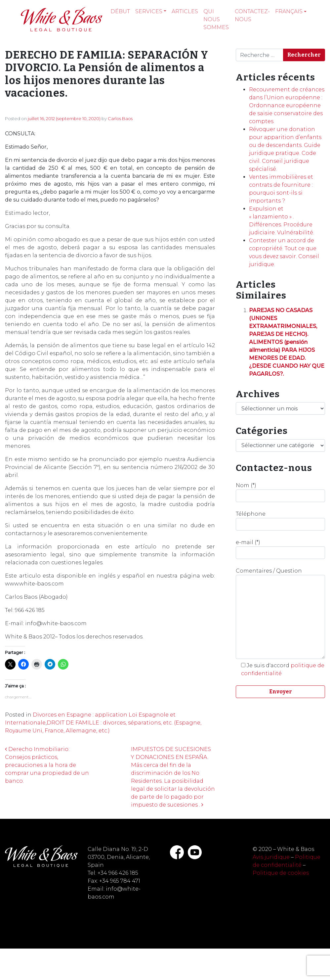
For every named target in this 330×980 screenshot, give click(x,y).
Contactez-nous (252, 15)
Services (149, 11)
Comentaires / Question (280, 613)
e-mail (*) (280, 549)
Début (120, 11)
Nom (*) (280, 492)
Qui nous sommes (216, 19)
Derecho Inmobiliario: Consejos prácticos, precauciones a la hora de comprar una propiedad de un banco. (47, 765)
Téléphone (280, 521)
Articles (185, 11)
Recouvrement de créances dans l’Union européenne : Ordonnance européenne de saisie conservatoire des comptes (287, 105)
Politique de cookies (281, 873)
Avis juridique (271, 857)
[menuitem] (291, 12)
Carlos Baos (120, 118)
